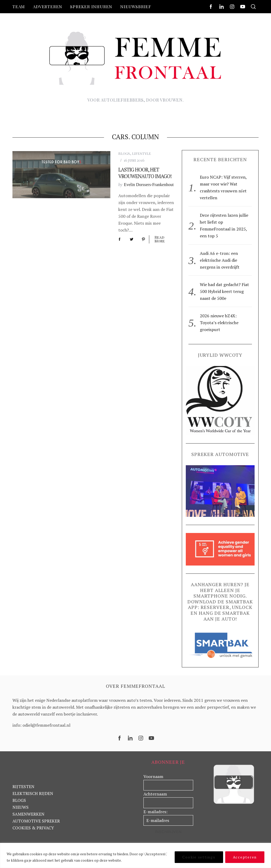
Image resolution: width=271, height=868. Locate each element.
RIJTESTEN (23, 786)
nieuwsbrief (136, 6)
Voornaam (153, 776)
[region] (135, 855)
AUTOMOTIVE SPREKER (36, 821)
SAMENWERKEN (28, 814)
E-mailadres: (155, 812)
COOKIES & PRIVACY (33, 828)
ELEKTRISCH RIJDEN (33, 793)
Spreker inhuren (91, 6)
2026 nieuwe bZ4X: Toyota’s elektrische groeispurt (219, 323)
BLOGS (19, 800)
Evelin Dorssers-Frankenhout (149, 185)
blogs (124, 153)
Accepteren (245, 857)
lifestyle (142, 153)
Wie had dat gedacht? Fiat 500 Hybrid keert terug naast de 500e (224, 291)
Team (19, 6)
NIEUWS (21, 807)
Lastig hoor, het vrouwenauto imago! (145, 173)
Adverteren (48, 6)
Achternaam (155, 794)
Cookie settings (199, 857)
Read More (160, 239)
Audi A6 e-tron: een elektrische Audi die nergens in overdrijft (220, 260)
